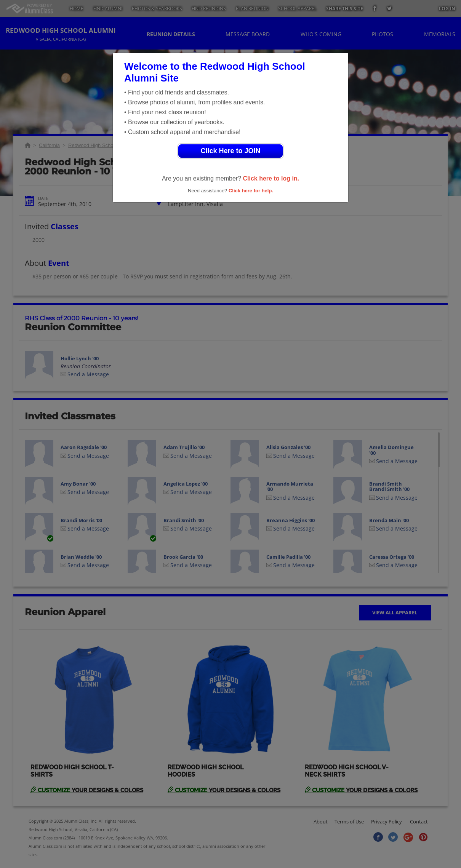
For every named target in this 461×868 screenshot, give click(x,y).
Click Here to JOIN (230, 151)
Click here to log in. (271, 178)
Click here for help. (251, 191)
